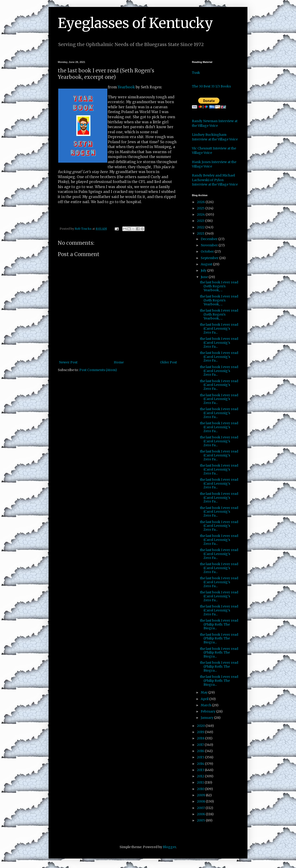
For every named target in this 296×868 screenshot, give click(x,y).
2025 (201, 208)
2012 (201, 776)
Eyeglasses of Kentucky (135, 23)
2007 (201, 808)
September (210, 258)
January (207, 718)
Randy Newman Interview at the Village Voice (215, 123)
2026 (201, 202)
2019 (201, 732)
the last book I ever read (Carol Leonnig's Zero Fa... (219, 329)
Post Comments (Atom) (98, 370)
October (208, 251)
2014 (201, 764)
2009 (201, 795)
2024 (201, 214)
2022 (201, 227)
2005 (201, 820)
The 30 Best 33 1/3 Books (211, 86)
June (205, 277)
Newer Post (68, 362)
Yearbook (126, 87)
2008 (201, 801)
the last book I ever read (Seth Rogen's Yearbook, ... (219, 286)
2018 (201, 738)
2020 (201, 726)
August (207, 264)
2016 (201, 751)
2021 (201, 233)
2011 (201, 782)
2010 (201, 789)
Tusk (196, 73)
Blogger (169, 847)
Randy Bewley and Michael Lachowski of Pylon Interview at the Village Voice (215, 180)
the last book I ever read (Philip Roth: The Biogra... (219, 624)
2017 (201, 745)
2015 (201, 757)
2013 (201, 770)
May (205, 692)
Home (119, 362)
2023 (201, 221)
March (206, 705)
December (210, 239)
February (208, 711)
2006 (201, 814)
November (210, 245)
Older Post (168, 362)
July (204, 270)
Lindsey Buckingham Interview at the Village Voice (215, 137)
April (205, 699)
